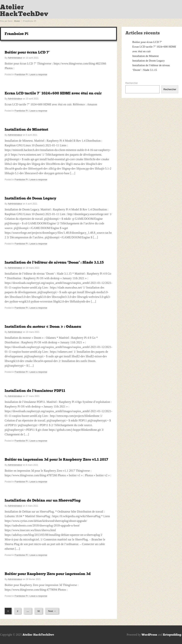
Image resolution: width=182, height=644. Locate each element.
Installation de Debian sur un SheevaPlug (43, 500)
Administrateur (15, 58)
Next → (52, 611)
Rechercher (132, 83)
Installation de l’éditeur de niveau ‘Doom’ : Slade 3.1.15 (54, 262)
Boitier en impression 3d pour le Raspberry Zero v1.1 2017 (56, 459)
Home (17, 21)
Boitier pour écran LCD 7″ (27, 52)
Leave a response (38, 75)
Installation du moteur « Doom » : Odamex (43, 326)
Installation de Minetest (26, 129)
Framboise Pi (21, 75)
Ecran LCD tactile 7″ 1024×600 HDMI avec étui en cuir (53, 93)
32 (39, 611)
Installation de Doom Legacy (30, 198)
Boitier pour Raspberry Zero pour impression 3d (48, 574)
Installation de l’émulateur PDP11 (35, 391)
